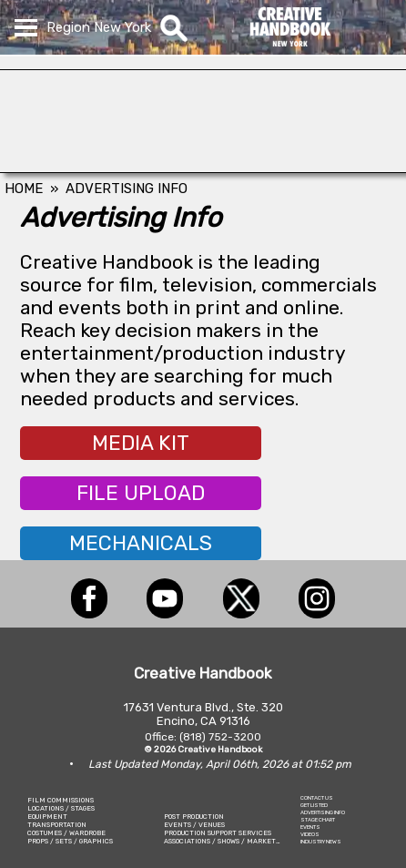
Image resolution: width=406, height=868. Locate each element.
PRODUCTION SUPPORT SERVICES (218, 833)
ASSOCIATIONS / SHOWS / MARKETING (226, 841)
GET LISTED (314, 805)
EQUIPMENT (47, 817)
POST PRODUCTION (194, 817)
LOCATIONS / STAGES (61, 808)
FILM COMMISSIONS (61, 800)
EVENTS (310, 827)
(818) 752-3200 (220, 737)
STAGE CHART (318, 820)
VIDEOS (310, 834)
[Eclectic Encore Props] (203, 168)
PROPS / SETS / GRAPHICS (70, 841)
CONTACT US (317, 798)
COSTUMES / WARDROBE (66, 833)
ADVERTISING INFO (323, 812)
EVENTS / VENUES (194, 825)
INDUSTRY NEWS (321, 842)
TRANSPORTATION (57, 825)
